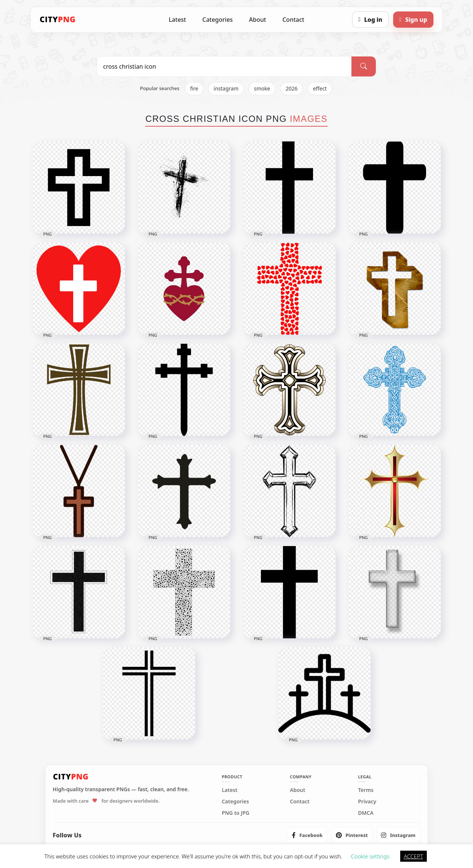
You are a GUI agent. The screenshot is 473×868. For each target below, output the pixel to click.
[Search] (364, 66)
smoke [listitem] (262, 88)
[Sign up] (413, 20)
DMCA (366, 813)
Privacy (367, 802)
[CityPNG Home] (58, 20)
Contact (293, 20)
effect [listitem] (320, 88)
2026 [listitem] (292, 88)
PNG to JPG (236, 813)
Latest (178, 20)
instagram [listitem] (226, 88)
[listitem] (307, 835)
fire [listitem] (194, 88)
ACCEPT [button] (414, 856)
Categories (217, 20)
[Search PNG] (224, 66)
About (258, 20)
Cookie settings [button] (370, 856)
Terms (366, 790)
